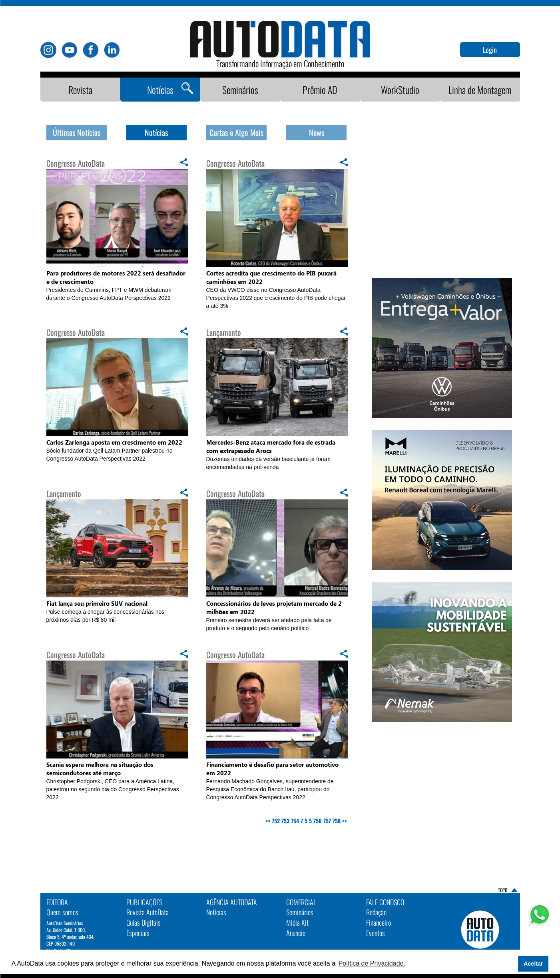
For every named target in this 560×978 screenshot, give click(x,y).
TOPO (503, 890)
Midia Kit (297, 922)
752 (276, 821)
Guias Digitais (143, 922)
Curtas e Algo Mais (236, 132)
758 (337, 821)
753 (285, 821)
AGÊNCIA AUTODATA (232, 902)
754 (295, 821)
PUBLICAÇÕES (144, 902)
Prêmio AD (320, 90)
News (317, 132)
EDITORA (57, 902)
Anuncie (296, 933)
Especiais (138, 933)
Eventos (376, 933)
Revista (80, 90)
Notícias (160, 90)
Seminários (240, 90)
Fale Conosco (385, 902)
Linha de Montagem (480, 90)
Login (490, 50)
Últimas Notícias (77, 132)
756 (318, 821)
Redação (376, 912)
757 (327, 821)
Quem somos (62, 912)
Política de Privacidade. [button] (372, 963)
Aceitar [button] (533, 964)
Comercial (301, 902)
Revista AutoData (147, 912)
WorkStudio (400, 90)
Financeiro (379, 922)
